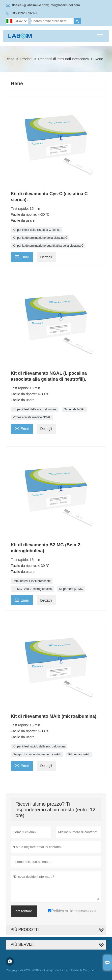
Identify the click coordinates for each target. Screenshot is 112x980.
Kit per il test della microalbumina (35, 409)
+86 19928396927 (24, 13)
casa (11, 59)
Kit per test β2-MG (71, 589)
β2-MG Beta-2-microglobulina (32, 589)
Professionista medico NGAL (32, 417)
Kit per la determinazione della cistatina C (40, 238)
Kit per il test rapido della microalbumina (39, 746)
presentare (24, 911)
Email (22, 256)
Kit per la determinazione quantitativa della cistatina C (48, 246)
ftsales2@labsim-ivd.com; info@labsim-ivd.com (46, 5)
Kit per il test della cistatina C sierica (37, 230)
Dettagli (46, 257)
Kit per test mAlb (79, 754)
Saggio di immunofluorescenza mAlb (37, 754)
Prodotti (26, 59)
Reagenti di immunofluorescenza (63, 59)
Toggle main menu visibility (100, 34)
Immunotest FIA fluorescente (32, 581)
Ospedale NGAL (74, 409)
